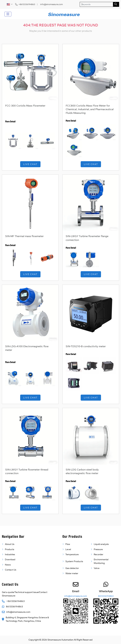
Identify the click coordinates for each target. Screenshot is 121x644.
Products (10, 549)
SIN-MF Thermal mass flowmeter (24, 236)
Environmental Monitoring (101, 561)
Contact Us (11, 570)
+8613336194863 (27, 4)
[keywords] (96, 4)
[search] (116, 4)
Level (68, 549)
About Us (10, 544)
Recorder (98, 554)
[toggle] (8, 14)
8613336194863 (14, 607)
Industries (10, 554)
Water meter (72, 573)
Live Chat (30, 164)
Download (10, 559)
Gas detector (72, 568)
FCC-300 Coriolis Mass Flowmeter (25, 106)
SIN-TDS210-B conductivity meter (86, 346)
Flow (68, 544)
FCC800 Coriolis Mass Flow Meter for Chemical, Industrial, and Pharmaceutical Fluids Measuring (90, 109)
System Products (74, 561)
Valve (97, 568)
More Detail (10, 121)
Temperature (72, 554)
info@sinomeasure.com (52, 4)
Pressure (98, 549)
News (8, 565)
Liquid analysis (101, 544)
